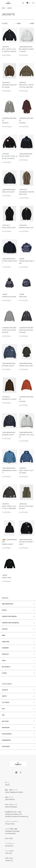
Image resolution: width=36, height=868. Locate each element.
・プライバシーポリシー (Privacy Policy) (11, 823)
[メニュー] (33, 3)
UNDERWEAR (6, 740)
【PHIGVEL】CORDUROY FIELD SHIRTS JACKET (9, 85)
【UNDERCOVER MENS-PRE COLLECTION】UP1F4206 (26, 330)
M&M (4, 635)
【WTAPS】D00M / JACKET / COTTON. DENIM (26, 470)
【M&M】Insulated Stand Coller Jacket (26, 261)
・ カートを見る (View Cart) (9, 852)
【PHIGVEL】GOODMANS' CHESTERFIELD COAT (27, 192)
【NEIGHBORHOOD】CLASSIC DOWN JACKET (9, 261)
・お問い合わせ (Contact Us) (9, 859)
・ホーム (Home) (7, 784)
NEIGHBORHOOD (8, 604)
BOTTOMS (5, 721)
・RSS (6, 838)
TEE (3, 715)
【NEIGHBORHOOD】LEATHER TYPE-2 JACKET (26, 435)
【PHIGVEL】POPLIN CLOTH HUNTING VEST (26, 506)
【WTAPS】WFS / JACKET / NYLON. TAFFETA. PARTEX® (9, 49)
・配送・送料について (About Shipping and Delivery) (13, 791)
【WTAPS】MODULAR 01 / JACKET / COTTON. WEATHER (26, 85)
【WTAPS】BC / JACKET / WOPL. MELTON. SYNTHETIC (9, 156)
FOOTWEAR (6, 746)
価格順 (19, 23)
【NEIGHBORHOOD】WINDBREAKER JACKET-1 (9, 470)
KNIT (3, 709)
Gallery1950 (6, 642)
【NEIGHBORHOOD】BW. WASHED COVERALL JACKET (26, 49)
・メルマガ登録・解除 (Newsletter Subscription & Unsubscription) (12, 831)
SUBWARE (5, 648)
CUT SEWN (5, 702)
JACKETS (10, 8)
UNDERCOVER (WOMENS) (10, 623)
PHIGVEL (5, 629)
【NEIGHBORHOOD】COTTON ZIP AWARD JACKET (26, 542)
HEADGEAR (6, 728)
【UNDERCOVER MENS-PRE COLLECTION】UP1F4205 (9, 330)
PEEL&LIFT (5, 654)
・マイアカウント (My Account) (9, 845)
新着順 (32, 23)
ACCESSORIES (7, 734)
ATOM (11, 838)
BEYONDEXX (6, 667)
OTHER (4, 673)
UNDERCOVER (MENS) (9, 616)
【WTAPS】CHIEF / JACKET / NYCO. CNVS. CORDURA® (9, 506)
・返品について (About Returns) (9, 798)
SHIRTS (4, 696)
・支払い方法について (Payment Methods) (11, 806)
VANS (4, 660)
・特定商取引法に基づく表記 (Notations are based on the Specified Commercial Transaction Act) (16, 814)
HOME (3, 8)
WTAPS (4, 610)
